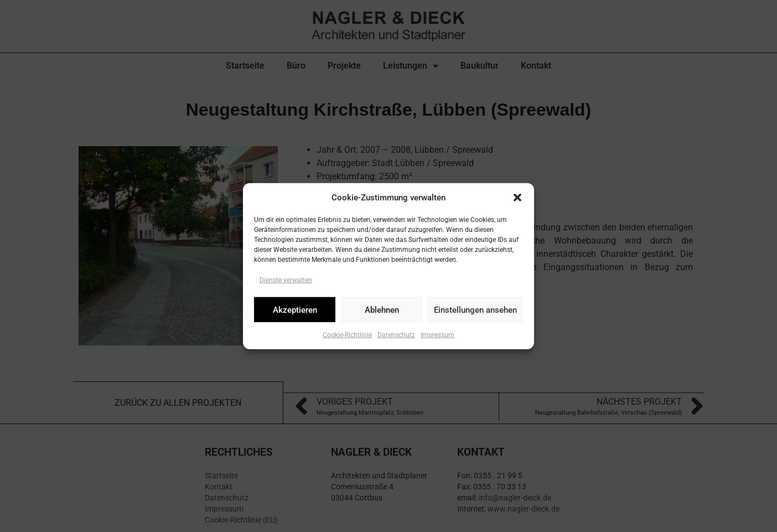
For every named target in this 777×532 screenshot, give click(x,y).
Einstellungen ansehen (475, 309)
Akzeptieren (295, 309)
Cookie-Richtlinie (347, 335)
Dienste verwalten (286, 280)
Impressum (437, 335)
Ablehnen (382, 309)
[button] (517, 198)
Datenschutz (396, 335)
